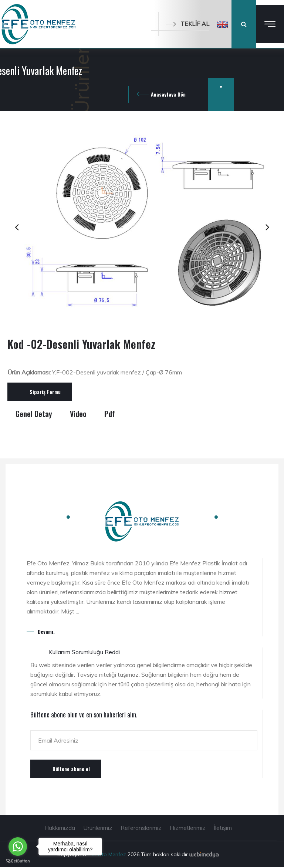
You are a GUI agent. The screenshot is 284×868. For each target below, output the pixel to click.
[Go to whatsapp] (18, 847)
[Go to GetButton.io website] (18, 861)
